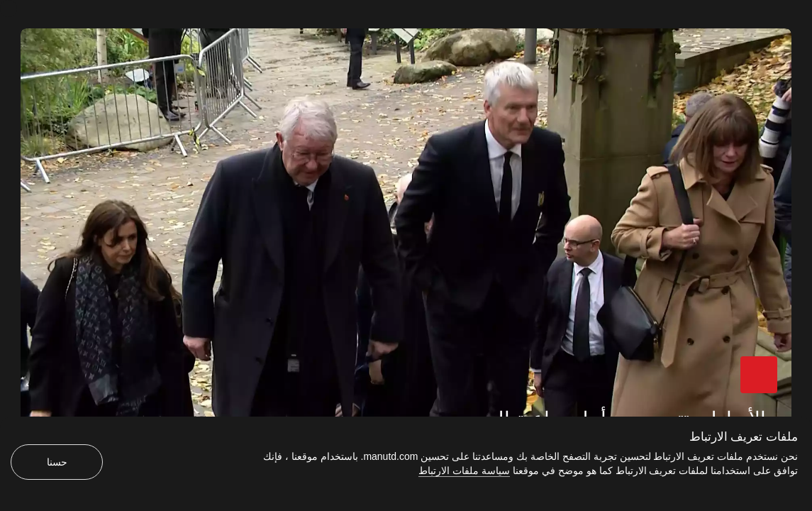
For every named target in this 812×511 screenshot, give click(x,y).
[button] (759, 375)
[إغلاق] (9, 9)
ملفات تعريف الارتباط (744, 437)
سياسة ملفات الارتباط (464, 471)
